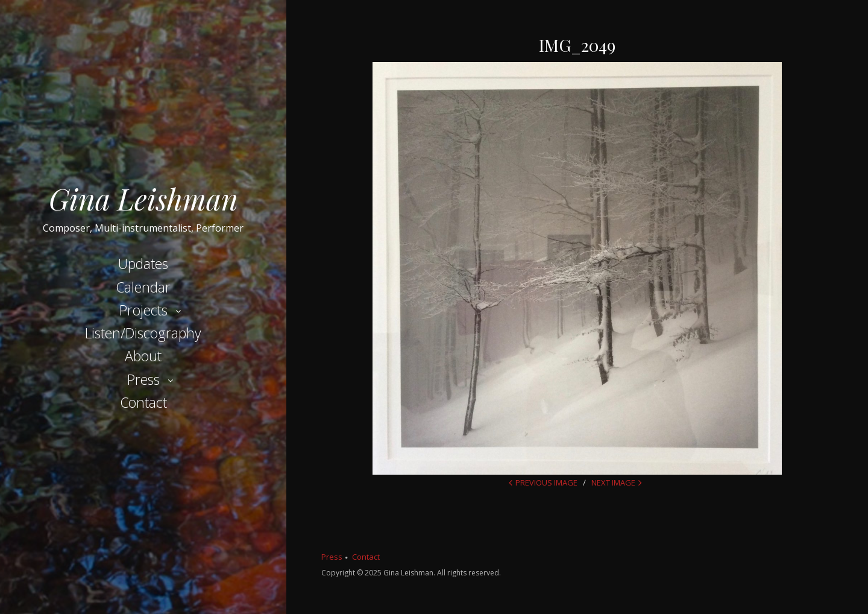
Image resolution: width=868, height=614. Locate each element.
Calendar (143, 287)
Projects (143, 310)
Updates (143, 264)
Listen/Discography (143, 333)
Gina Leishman (143, 198)
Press (143, 379)
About (143, 356)
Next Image (613, 483)
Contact (143, 402)
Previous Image (546, 483)
